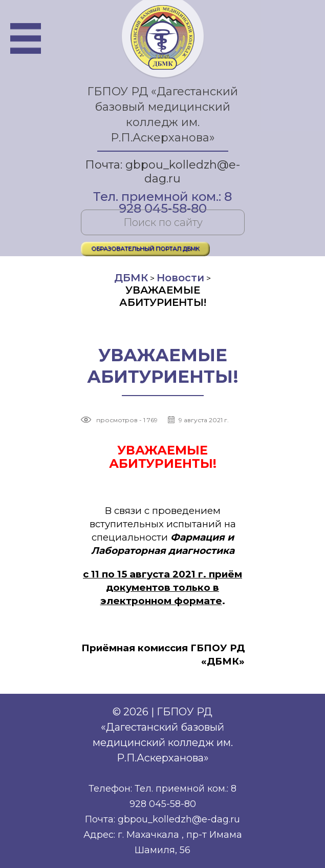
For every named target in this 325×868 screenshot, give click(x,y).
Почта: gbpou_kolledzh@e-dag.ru (162, 172)
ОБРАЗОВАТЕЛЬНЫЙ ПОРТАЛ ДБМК (145, 249)
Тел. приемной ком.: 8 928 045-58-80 (162, 198)
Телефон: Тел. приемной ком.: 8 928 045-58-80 (162, 796)
